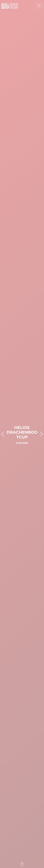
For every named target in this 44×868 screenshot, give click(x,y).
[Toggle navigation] (39, 6)
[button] (3, 434)
